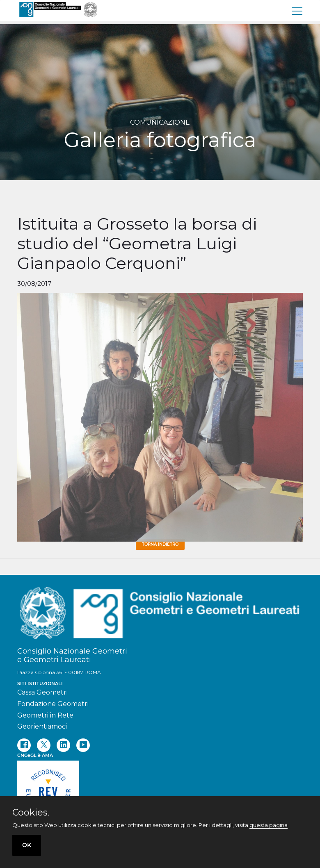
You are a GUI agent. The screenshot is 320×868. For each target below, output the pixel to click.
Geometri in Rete (45, 715)
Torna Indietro (160, 544)
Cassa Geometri (42, 692)
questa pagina (269, 825)
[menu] (297, 11)
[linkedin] (63, 745)
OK (27, 845)
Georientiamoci (42, 726)
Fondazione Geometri (53, 704)
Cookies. (31, 813)
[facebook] (24, 745)
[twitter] (44, 745)
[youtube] (83, 745)
